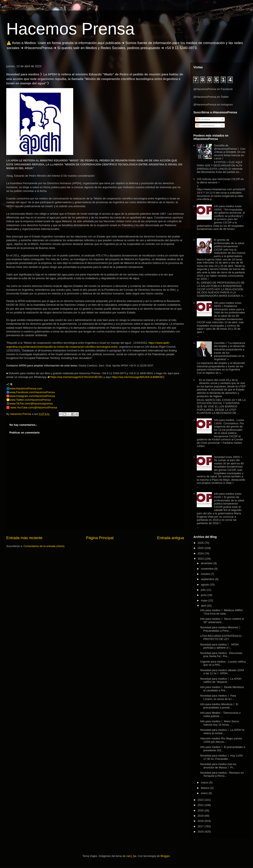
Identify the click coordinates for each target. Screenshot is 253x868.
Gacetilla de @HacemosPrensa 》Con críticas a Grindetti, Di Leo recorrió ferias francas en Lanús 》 (230, 152)
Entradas (203, 119)
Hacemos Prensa (70, 29)
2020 (201, 810)
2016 (201, 832)
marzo (205, 782)
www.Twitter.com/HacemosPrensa (30, 400)
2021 (201, 805)
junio (204, 595)
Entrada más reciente (24, 538)
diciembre (207, 563)
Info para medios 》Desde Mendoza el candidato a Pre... (222, 689)
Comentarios (205, 125)
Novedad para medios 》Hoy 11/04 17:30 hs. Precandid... (221, 757)
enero (205, 793)
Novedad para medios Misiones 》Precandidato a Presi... (221, 629)
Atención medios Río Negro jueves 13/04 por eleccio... (221, 740)
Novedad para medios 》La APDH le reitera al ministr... (222, 732)
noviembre (208, 569)
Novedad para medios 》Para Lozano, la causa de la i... (218, 697)
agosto (205, 585)
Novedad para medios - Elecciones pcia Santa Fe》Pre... (221, 655)
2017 (201, 826)
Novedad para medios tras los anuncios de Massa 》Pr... (218, 766)
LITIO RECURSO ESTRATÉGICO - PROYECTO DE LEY (222, 638)
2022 (201, 800)
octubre (206, 574)
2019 (201, 816)
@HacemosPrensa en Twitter (211, 97)
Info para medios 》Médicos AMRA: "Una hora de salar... (222, 612)
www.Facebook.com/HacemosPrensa (32, 392)
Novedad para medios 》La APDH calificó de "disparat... (221, 680)
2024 (201, 553)
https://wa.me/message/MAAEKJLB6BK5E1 (138, 377)
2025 (201, 548)
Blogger (165, 856)
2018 (201, 821)
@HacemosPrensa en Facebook (213, 89)
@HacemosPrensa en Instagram (213, 105)
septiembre (208, 579)
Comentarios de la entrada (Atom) (44, 546)
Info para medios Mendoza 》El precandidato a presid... (219, 706)
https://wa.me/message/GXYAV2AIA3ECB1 (77, 377)
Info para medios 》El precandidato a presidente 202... (223, 749)
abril (204, 606)
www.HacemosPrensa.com (26, 388)
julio (204, 590)
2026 (201, 543)
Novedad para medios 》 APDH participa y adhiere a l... (219, 646)
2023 (201, 559)
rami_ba (131, 856)
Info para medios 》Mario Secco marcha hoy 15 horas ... (220, 723)
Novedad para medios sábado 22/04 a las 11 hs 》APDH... (222, 672)
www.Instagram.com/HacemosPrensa (32, 396)
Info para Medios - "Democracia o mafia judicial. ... (220, 714)
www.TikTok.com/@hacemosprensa (31, 404)
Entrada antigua (171, 538)
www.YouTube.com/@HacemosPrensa (34, 407)
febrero (206, 788)
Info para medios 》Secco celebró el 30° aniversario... (222, 620)
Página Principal (100, 538)
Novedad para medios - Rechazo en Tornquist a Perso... (222, 774)
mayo (205, 600)
